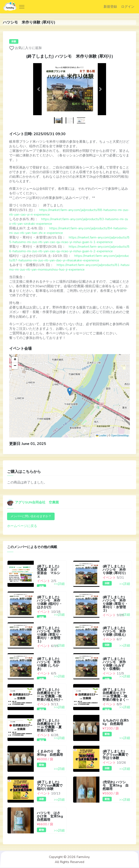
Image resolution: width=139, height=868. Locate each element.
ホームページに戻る (22, 527)
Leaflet (101, 436)
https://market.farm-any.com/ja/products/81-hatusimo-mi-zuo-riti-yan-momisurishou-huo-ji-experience (69, 268)
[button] (39, 90)
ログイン (127, 7)
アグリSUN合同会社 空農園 (33, 503)
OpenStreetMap (120, 436)
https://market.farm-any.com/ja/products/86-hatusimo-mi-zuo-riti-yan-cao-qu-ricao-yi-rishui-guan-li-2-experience (69, 249)
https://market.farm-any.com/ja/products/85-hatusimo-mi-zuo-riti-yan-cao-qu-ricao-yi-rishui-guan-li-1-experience (69, 240)
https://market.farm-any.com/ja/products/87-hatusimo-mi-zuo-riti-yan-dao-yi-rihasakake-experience (69, 259)
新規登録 (110, 7)
